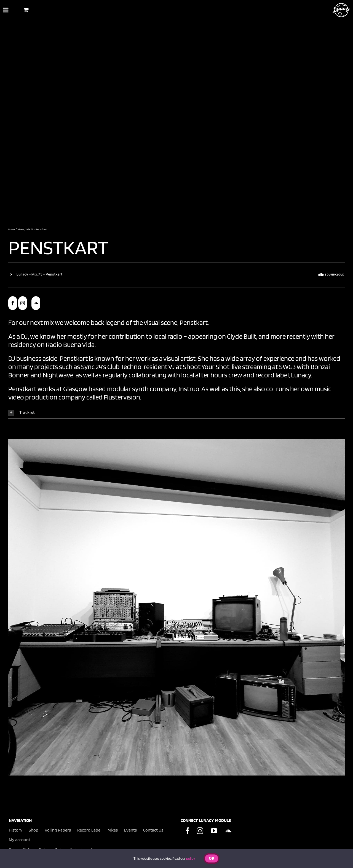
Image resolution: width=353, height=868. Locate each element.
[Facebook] (188, 831)
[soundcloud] (36, 303)
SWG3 (287, 367)
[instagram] (23, 303)
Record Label (89, 830)
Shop (34, 830)
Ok (212, 859)
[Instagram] (200, 831)
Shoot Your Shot (206, 367)
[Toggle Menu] (6, 10)
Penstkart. (194, 322)
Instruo (188, 389)
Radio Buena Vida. (71, 345)
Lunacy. (302, 375)
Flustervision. (122, 397)
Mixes (113, 830)
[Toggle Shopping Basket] (26, 10)
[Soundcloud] (228, 831)
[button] (176, 413)
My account (20, 840)
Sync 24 (92, 367)
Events (130, 830)
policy (190, 858)
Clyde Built (242, 336)
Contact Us (153, 830)
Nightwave (58, 375)
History (16, 830)
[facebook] (13, 303)
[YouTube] (214, 831)
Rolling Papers (58, 830)
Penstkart (60, 247)
